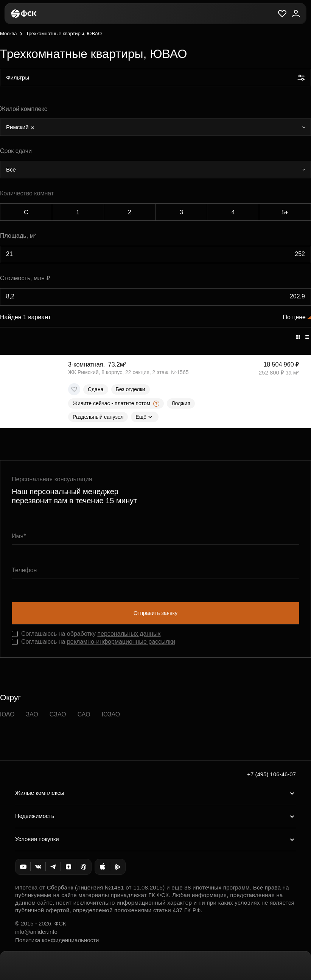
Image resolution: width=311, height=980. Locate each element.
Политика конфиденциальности (57, 940)
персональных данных (129, 634)
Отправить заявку (155, 613)
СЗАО (58, 714)
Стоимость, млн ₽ (25, 278)
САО (84, 714)
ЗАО (32, 714)
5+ (285, 212)
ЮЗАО (111, 714)
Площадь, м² (18, 236)
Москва (8, 34)
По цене (294, 317)
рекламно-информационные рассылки (121, 642)
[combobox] (155, 127)
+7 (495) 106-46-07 (271, 774)
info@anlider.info (36, 932)
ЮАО (7, 714)
